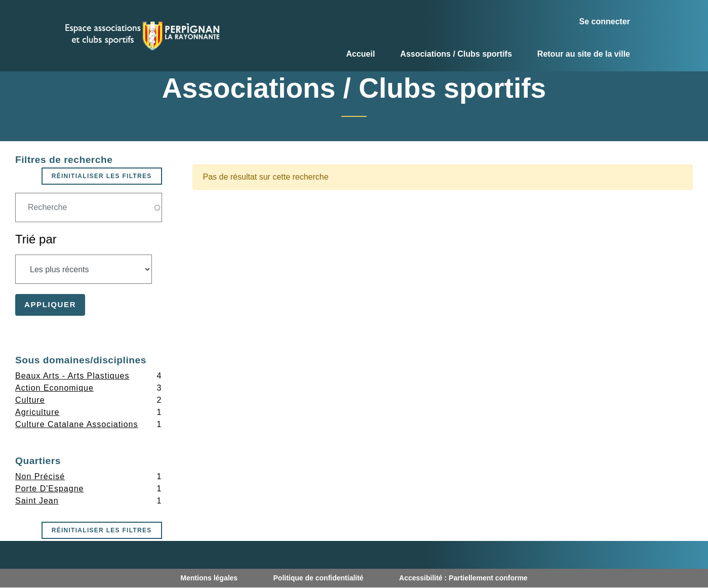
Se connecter (605, 22)
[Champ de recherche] (89, 207)
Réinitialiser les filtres (102, 176)
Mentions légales (209, 578)
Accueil (360, 54)
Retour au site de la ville (584, 54)
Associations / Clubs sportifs (456, 54)
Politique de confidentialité (319, 578)
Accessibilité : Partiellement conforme (463, 578)
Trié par (36, 239)
